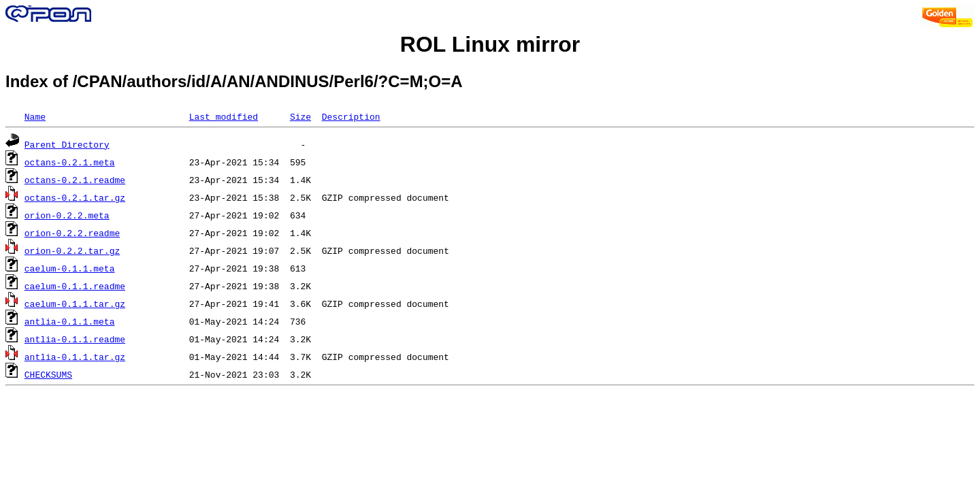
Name (35, 116)
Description (351, 116)
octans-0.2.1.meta (70, 162)
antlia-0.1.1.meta (70, 321)
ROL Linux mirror (490, 44)
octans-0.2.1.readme (75, 180)
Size (300, 116)
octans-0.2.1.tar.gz (75, 197)
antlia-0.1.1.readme (75, 339)
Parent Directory (67, 144)
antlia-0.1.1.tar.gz (75, 357)
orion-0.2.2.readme (72, 233)
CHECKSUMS (48, 374)
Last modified (224, 116)
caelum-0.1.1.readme (75, 286)
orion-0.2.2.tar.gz (72, 250)
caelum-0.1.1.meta (70, 268)
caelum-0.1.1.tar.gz (75, 304)
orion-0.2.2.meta (67, 215)
